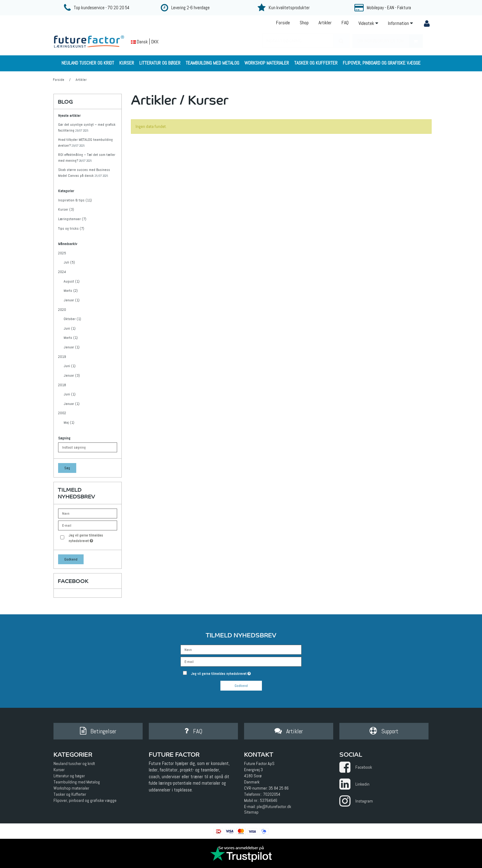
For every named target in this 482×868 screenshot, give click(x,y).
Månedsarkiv (68, 244)
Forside (283, 23)
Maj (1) (69, 422)
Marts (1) (71, 338)
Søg (67, 468)
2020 (62, 310)
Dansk (139, 42)
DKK (155, 42)
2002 (62, 413)
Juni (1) (70, 328)
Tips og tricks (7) (71, 228)
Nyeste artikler (69, 116)
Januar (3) (72, 375)
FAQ (345, 23)
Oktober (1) (72, 319)
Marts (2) (71, 291)
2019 (62, 357)
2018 (62, 385)
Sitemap (251, 812)
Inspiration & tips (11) (75, 200)
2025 (62, 253)
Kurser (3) (66, 209)
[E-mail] (241, 661)
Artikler (325, 23)
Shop (304, 23)
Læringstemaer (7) (72, 219)
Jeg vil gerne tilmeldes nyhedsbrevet (93, 538)
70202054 (272, 794)
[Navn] (241, 649)
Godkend (71, 559)
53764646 (269, 800)
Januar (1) (72, 300)
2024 (62, 272)
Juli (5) (69, 262)
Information (400, 23)
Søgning (64, 438)
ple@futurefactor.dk (274, 807)
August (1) (72, 281)
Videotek (368, 23)
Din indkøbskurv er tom (390, 41)
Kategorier (66, 191)
